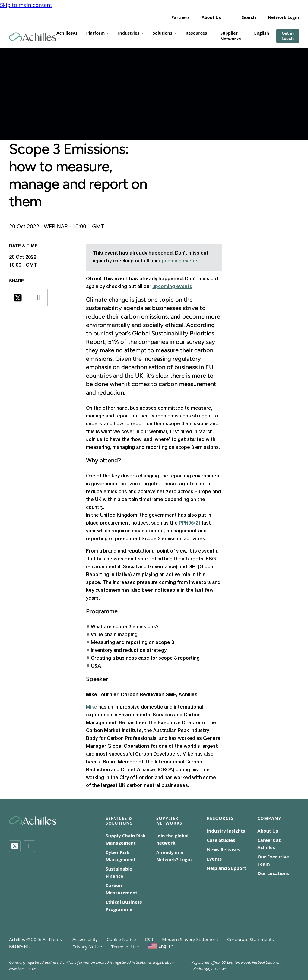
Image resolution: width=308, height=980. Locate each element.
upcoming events (179, 261)
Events (214, 859)
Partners (180, 16)
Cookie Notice (121, 939)
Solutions (162, 32)
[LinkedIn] (29, 846)
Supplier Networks (230, 35)
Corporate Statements (251, 939)
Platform (95, 32)
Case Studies (221, 840)
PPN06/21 (190, 523)
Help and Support (227, 868)
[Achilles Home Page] (33, 36)
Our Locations (273, 873)
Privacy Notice (87, 947)
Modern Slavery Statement (190, 939)
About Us (211, 16)
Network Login (283, 16)
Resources (196, 32)
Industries (129, 32)
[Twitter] (15, 846)
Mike (92, 707)
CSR (149, 939)
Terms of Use (125, 947)
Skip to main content (26, 4)
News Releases (224, 849)
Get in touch (288, 35)
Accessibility (85, 939)
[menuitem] (161, 946)
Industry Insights (226, 831)
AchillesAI (67, 32)
